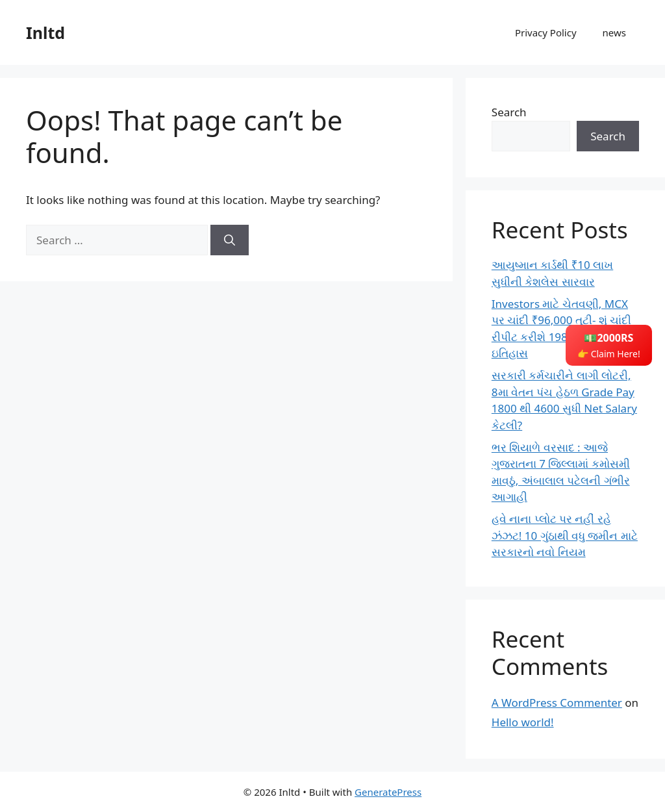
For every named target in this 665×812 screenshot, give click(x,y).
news (614, 32)
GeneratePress (388, 792)
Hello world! (523, 722)
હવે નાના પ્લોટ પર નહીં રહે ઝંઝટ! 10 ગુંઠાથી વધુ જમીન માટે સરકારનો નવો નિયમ (565, 535)
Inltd (45, 32)
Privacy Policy (546, 32)
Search (509, 112)
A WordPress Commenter (557, 703)
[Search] (230, 240)
